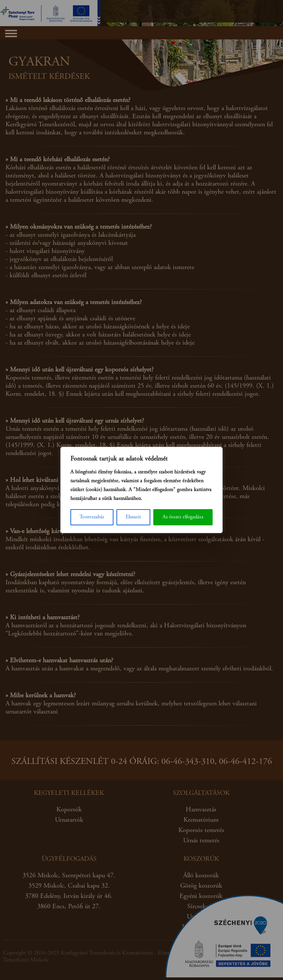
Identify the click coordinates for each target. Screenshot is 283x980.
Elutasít (133, 517)
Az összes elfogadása (183, 517)
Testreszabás (92, 517)
